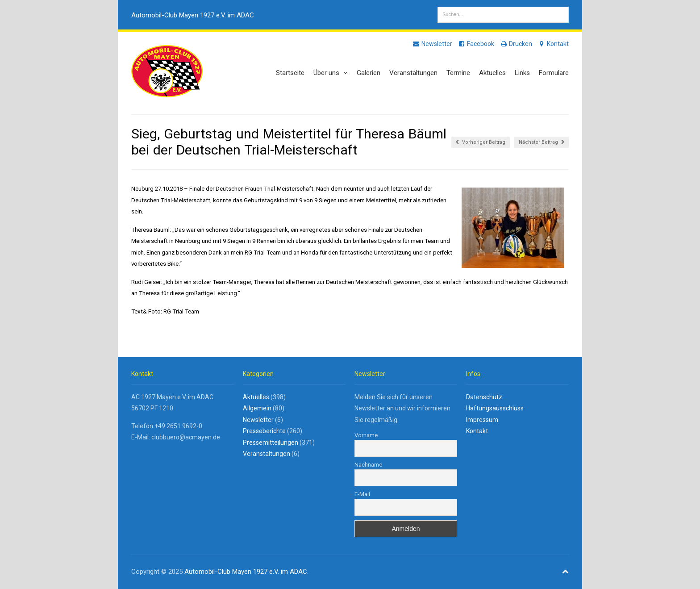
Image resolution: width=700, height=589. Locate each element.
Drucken (516, 44)
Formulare (554, 73)
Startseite (290, 73)
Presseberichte (264, 431)
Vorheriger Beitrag (481, 142)
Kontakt (553, 44)
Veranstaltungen (413, 73)
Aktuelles (492, 73)
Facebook (476, 44)
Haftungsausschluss (495, 408)
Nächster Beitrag (542, 142)
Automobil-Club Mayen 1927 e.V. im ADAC (193, 15)
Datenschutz (484, 397)
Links (522, 73)
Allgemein (257, 408)
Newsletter (432, 44)
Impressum (482, 420)
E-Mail (362, 494)
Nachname (368, 465)
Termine (458, 73)
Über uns (331, 73)
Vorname (366, 435)
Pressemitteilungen (271, 443)
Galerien (369, 73)
